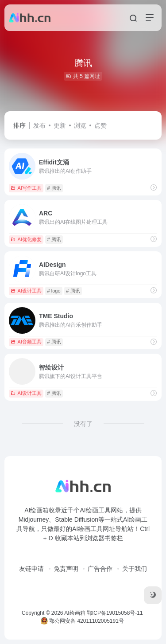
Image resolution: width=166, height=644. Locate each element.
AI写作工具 (26, 188)
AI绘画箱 (75, 613)
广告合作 (100, 569)
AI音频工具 (26, 342)
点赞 (100, 125)
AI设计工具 (26, 291)
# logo (54, 291)
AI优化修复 (26, 239)
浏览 (80, 125)
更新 (60, 125)
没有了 (83, 424)
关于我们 (135, 569)
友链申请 (31, 569)
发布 (39, 125)
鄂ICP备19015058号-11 (115, 613)
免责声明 (66, 569)
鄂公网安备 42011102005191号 (82, 621)
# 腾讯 (54, 188)
